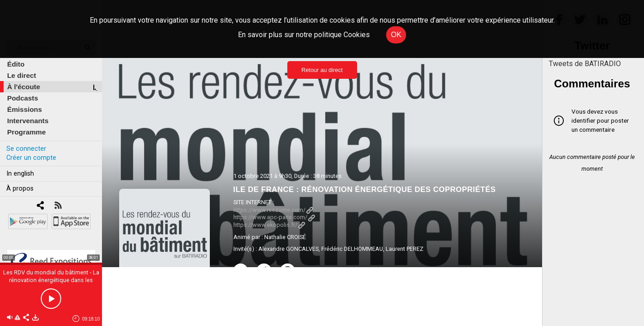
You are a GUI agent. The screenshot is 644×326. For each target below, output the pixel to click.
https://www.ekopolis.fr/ (269, 225)
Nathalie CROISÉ (285, 237)
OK (396, 35)
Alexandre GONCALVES (288, 249)
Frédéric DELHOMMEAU (352, 249)
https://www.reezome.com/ (273, 210)
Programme (27, 132)
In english (20, 174)
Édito (16, 64)
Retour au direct (322, 70)
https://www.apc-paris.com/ (274, 217)
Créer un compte (31, 158)
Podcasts (23, 98)
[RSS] (58, 206)
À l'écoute (24, 87)
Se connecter (26, 149)
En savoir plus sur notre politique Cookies (304, 35)
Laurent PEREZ (404, 249)
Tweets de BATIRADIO (585, 64)
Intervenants (28, 121)
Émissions (25, 109)
